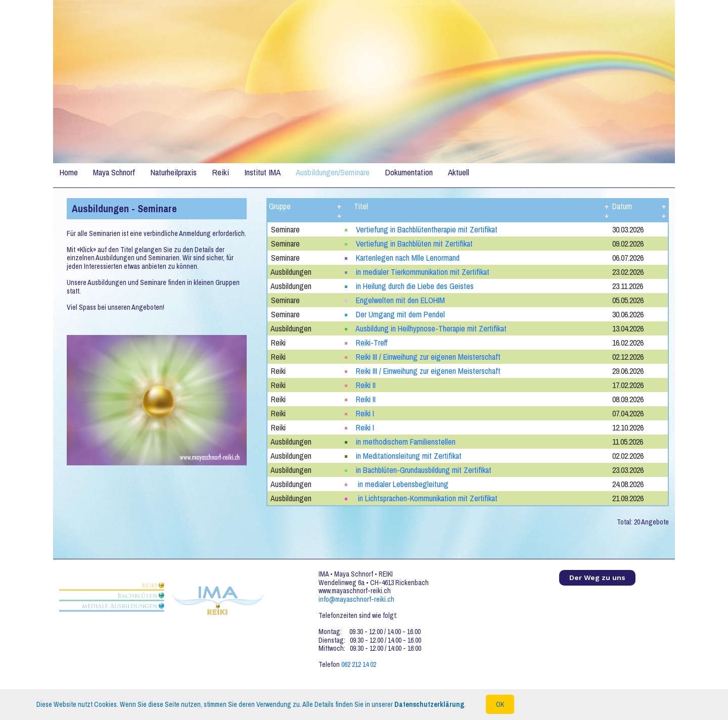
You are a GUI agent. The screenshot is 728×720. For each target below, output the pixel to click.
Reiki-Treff (372, 343)
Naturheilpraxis (173, 172)
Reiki (220, 172)
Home (69, 172)
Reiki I (365, 413)
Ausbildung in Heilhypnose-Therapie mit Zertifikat (431, 328)
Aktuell (459, 172)
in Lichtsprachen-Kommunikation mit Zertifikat (427, 498)
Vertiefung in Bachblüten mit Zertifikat (414, 244)
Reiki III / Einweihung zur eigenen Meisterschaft (428, 357)
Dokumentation (409, 172)
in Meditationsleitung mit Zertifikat (409, 456)
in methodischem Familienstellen (406, 442)
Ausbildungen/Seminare (333, 172)
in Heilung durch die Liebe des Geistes (415, 286)
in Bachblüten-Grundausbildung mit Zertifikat (424, 470)
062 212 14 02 (359, 664)
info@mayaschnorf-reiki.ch (356, 599)
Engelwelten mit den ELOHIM (400, 300)
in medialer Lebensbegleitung (402, 484)
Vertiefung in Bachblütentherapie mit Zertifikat (427, 229)
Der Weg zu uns (597, 578)
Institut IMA (262, 172)
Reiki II (366, 385)
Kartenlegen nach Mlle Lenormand (408, 258)
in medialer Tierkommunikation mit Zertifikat (423, 272)
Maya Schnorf (114, 172)
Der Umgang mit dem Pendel (400, 314)
